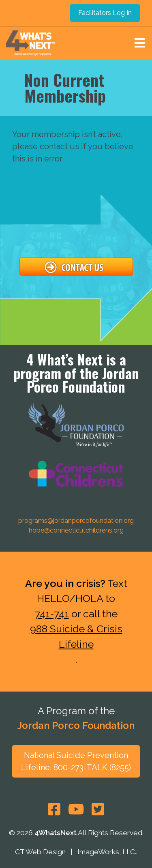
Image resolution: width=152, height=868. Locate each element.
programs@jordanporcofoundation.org (76, 521)
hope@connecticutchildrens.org (76, 530)
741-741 (52, 614)
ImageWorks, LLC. (107, 852)
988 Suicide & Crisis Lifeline (76, 636)
